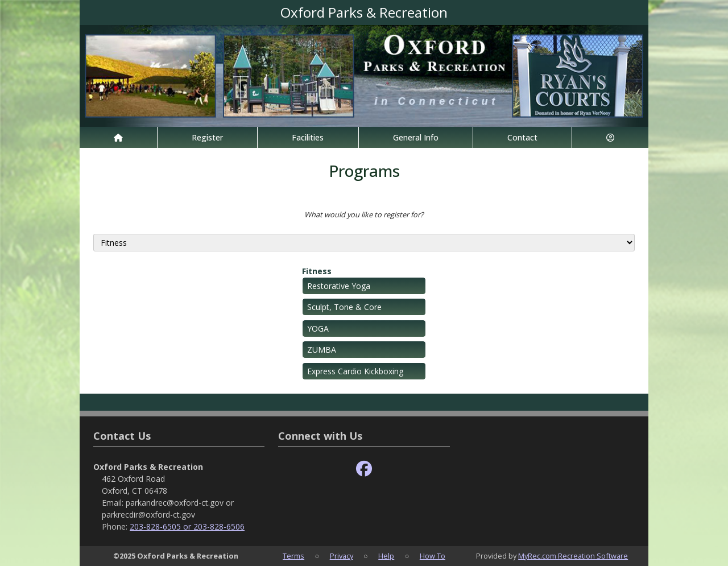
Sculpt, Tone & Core (344, 307)
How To (433, 556)
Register (207, 137)
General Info (416, 137)
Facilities (308, 137)
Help (386, 556)
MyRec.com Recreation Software (573, 556)
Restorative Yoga (339, 286)
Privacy (342, 556)
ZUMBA (322, 350)
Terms (293, 556)
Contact (522, 137)
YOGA (318, 329)
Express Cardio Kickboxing (355, 371)
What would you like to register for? (364, 214)
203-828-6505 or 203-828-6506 (187, 526)
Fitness (317, 271)
